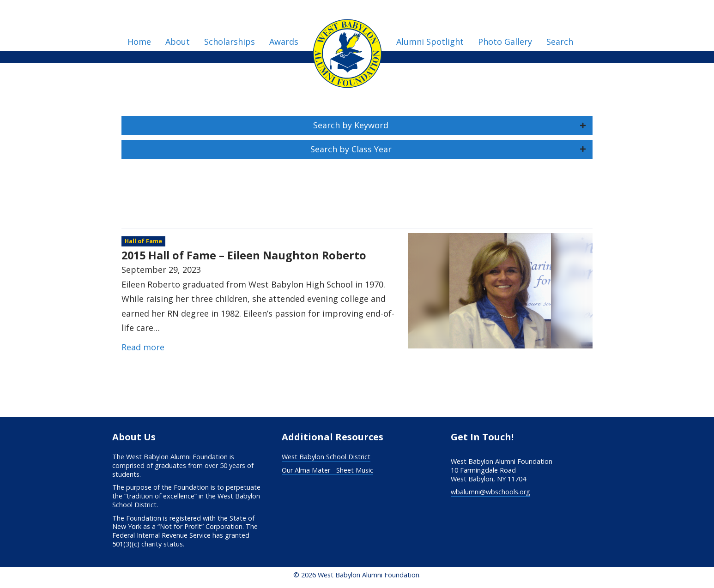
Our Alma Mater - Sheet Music (327, 470)
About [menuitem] (178, 42)
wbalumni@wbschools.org (490, 492)
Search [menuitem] (560, 42)
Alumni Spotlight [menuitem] (430, 42)
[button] (357, 126)
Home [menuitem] (139, 42)
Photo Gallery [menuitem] (505, 42)
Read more (143, 347)
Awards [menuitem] (284, 42)
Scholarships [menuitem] (230, 42)
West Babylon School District (326, 457)
